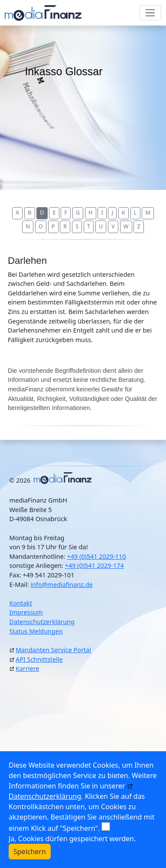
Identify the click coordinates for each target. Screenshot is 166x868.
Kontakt (21, 603)
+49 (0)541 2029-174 (94, 565)
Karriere (27, 668)
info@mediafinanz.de (62, 585)
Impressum (26, 612)
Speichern (30, 852)
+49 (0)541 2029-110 (96, 556)
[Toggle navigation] (151, 13)
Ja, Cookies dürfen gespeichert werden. (72, 839)
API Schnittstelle (39, 659)
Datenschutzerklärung (42, 622)
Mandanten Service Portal (53, 650)
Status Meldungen (36, 631)
